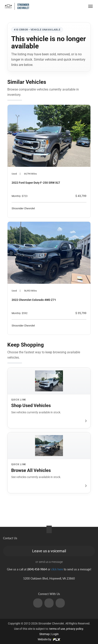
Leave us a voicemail (49, 551)
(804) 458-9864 (67, 6)
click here (57, 569)
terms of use (57, 629)
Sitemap (45, 634)
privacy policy (75, 629)
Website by (49, 639)
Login (55, 634)
